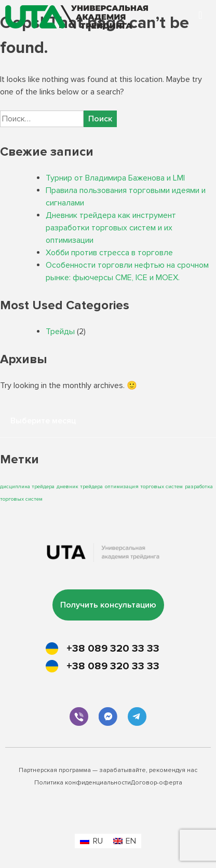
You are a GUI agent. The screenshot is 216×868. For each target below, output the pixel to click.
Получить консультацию (108, 605)
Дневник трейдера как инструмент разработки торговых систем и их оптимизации (111, 228)
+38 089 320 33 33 (113, 649)
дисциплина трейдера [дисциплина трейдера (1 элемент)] (27, 486)
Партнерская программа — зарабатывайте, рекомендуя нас (108, 770)
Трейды (60, 332)
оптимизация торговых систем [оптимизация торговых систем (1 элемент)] (144, 486)
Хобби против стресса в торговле (109, 253)
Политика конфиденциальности (83, 783)
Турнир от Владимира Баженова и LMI (115, 178)
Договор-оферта (157, 783)
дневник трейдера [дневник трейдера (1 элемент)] (80, 486)
